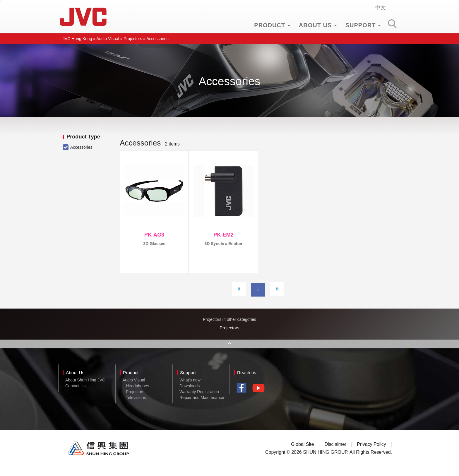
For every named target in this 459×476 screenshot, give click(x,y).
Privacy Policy (371, 453)
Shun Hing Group (99, 457)
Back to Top (229, 351)
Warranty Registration (199, 400)
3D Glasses (154, 244)
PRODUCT (272, 25)
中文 (381, 8)
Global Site (302, 453)
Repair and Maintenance (202, 406)
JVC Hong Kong (83, 17)
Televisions (136, 406)
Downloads (190, 395)
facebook (243, 397)
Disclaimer (335, 453)
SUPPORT (363, 25)
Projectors (133, 39)
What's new (190, 389)
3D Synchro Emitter (223, 244)
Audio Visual (108, 39)
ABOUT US (318, 25)
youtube (260, 399)
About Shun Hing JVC (85, 389)
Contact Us (75, 395)
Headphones (137, 395)
